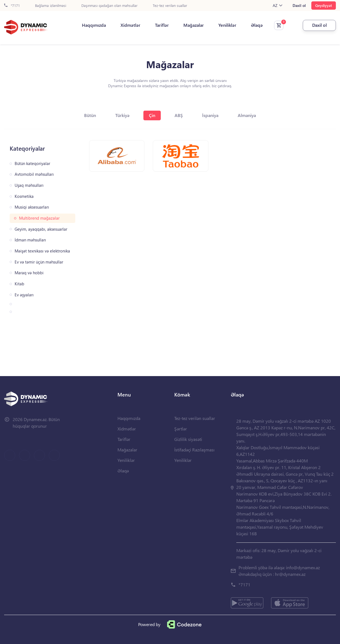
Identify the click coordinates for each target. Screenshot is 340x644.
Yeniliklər (227, 25)
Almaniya (247, 115)
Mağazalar (194, 25)
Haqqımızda (94, 25)
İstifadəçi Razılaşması (194, 450)
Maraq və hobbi (29, 273)
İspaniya (210, 115)
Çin (152, 115)
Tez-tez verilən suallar (170, 6)
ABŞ (179, 115)
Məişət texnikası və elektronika (42, 251)
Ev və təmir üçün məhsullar (39, 262)
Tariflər (162, 25)
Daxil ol (299, 6)
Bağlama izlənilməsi (51, 6)
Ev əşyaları (24, 295)
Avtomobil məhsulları (34, 174)
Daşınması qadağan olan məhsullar (109, 6)
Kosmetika (24, 196)
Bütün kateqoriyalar (32, 163)
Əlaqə (257, 25)
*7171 (12, 6)
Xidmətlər (130, 25)
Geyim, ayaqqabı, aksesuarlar (41, 229)
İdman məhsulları (30, 240)
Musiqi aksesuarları (32, 207)
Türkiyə (122, 115)
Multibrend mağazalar (39, 218)
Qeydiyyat (324, 5)
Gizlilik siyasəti (188, 439)
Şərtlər (181, 429)
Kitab (19, 284)
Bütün (90, 115)
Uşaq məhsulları (29, 185)
